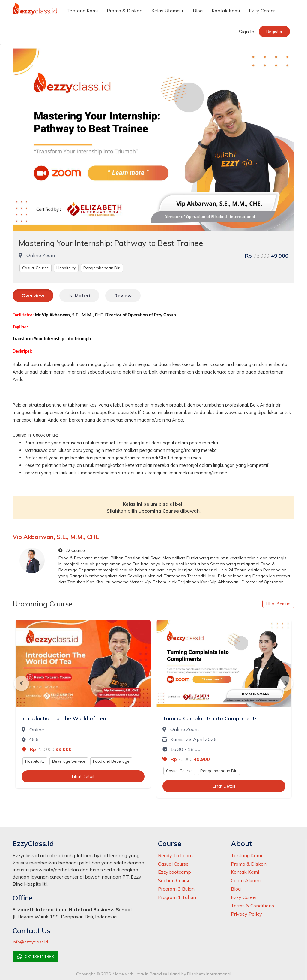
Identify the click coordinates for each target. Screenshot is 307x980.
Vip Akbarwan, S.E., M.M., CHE (56, 537)
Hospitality (66, 268)
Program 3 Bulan (176, 889)
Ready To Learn (175, 855)
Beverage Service (69, 761)
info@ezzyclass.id (30, 942)
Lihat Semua (278, 604)
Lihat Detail (83, 776)
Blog (198, 11)
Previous (22, 683)
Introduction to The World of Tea (64, 718)
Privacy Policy (246, 914)
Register (274, 32)
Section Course (174, 880)
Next (285, 683)
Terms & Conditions (252, 906)
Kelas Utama (165, 11)
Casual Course (36, 268)
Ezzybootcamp (174, 872)
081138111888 (36, 957)
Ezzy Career (262, 11)
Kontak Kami (226, 11)
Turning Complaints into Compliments (210, 718)
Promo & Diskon (125, 11)
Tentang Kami (82, 11)
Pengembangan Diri (102, 268)
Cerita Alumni (246, 880)
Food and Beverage (111, 761)
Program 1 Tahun (177, 897)
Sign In (247, 32)
